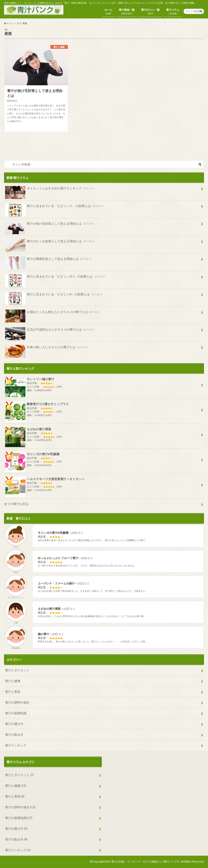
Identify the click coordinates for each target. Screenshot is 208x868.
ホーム (108, 12)
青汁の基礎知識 (16, 713)
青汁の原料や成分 (17, 702)
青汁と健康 (13, 681)
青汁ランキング (16, 745)
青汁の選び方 (14, 724)
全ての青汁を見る (16, 504)
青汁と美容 (13, 692)
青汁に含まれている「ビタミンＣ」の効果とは (55, 207)
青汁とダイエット (17, 670)
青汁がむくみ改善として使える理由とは (50, 243)
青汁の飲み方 (14, 735)
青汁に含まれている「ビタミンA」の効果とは (54, 296)
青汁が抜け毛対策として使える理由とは (50, 225)
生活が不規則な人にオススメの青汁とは (50, 331)
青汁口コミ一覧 (150, 12)
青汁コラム (173, 12)
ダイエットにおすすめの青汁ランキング (50, 190)
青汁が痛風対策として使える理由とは (48, 260)
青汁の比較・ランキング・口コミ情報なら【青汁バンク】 (146, 862)
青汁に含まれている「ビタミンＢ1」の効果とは (55, 278)
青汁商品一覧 (127, 12)
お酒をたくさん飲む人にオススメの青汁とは (53, 313)
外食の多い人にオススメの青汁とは (47, 349)
